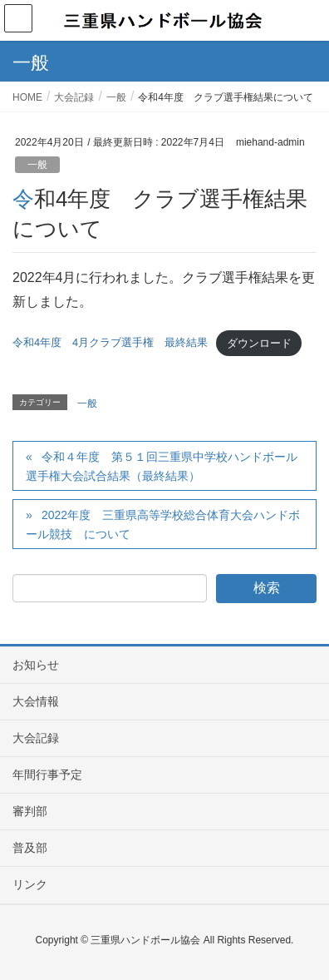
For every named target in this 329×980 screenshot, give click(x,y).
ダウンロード (259, 343)
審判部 (30, 811)
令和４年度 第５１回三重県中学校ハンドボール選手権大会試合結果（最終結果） (162, 466)
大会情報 (36, 701)
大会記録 (36, 738)
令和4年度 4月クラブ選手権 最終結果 (110, 343)
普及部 (30, 848)
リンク (30, 884)
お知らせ (36, 665)
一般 (37, 165)
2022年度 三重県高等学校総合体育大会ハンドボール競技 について (163, 525)
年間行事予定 (47, 775)
